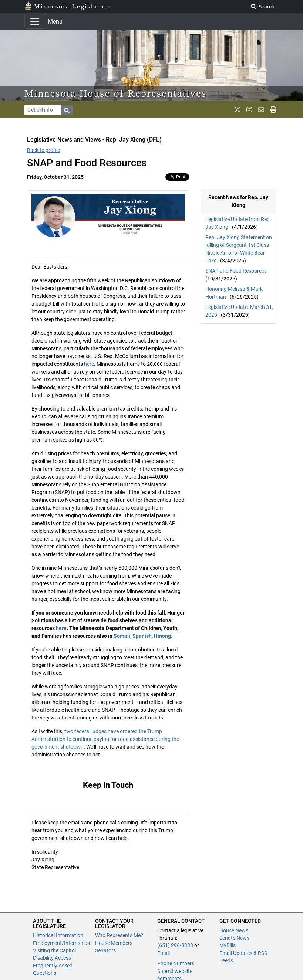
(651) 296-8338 (175, 945)
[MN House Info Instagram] (249, 110)
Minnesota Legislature (68, 6)
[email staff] (261, 110)
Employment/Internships (61, 943)
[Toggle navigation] (35, 21)
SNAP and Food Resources (236, 271)
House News (234, 930)
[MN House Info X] (237, 110)
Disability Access (52, 958)
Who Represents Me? (119, 935)
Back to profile (43, 150)
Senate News (234, 938)
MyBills (228, 945)
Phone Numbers (176, 963)
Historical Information (58, 935)
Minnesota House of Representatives (116, 93)
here (89, 364)
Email (164, 953)
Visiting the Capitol (54, 950)
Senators (105, 950)
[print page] (273, 110)
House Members (114, 943)
